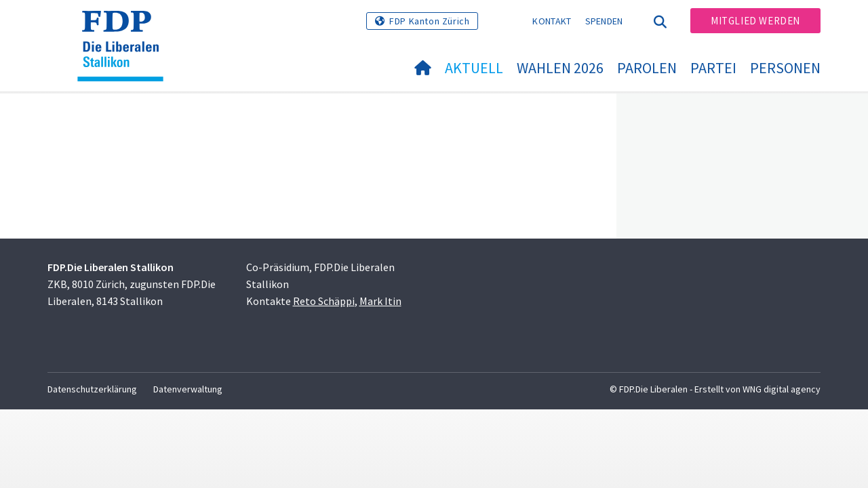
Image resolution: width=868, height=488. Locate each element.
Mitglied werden (755, 21)
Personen (785, 68)
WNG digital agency (782, 389)
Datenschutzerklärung (92, 389)
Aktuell (474, 68)
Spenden (604, 21)
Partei (713, 68)
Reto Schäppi (324, 301)
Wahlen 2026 (560, 68)
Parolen (647, 68)
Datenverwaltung (188, 389)
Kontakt (552, 21)
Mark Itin (380, 301)
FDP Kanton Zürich (429, 21)
